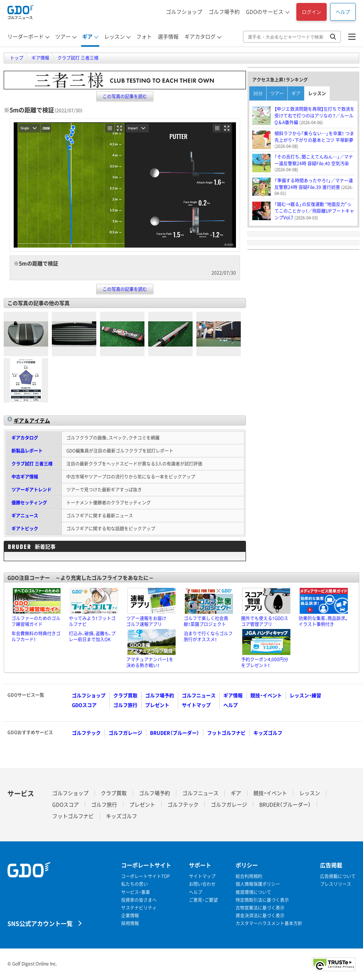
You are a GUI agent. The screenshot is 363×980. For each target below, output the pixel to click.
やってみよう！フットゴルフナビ (92, 621)
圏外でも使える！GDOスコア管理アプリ (265, 621)
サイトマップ (196, 705)
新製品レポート (27, 451)
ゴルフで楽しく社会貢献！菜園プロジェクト (206, 621)
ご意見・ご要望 (203, 900)
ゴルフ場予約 (224, 11)
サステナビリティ (139, 908)
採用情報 (130, 923)
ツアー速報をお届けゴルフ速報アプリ (146, 621)
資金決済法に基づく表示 (260, 916)
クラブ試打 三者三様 (32, 464)
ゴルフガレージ (125, 733)
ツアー (63, 36)
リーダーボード (26, 36)
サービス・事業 (136, 892)
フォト (144, 36)
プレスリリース (336, 884)
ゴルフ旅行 (125, 705)
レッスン (114, 36)
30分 (258, 93)
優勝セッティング (29, 503)
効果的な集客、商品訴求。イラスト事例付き (324, 621)
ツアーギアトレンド (31, 490)
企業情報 (130, 916)
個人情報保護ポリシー (258, 884)
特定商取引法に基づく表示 (262, 900)
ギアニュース (25, 516)
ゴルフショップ (184, 11)
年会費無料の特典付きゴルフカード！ (36, 636)
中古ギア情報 (25, 477)
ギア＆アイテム (32, 420)
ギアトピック (25, 529)
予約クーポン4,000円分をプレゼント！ (265, 662)
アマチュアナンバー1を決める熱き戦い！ (150, 662)
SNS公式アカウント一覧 (40, 923)
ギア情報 (233, 695)
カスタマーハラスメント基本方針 (269, 923)
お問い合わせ (202, 884)
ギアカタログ (200, 36)
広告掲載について (338, 876)
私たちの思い (134, 884)
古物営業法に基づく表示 (260, 908)
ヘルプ (343, 12)
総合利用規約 (249, 876)
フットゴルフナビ (226, 733)
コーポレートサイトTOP (146, 876)
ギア (87, 36)
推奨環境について (253, 892)
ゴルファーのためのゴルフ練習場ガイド (36, 621)
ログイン (312, 12)
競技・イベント (266, 695)
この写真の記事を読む (125, 96)
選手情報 (168, 36)
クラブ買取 (125, 695)
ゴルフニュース (199, 695)
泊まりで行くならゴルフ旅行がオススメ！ (208, 636)
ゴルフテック (86, 733)
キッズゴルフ (268, 733)
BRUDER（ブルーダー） (175, 733)
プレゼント (157, 705)
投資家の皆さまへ (139, 900)
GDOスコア (84, 705)
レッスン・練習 (305, 695)
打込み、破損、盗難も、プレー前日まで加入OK (92, 636)
